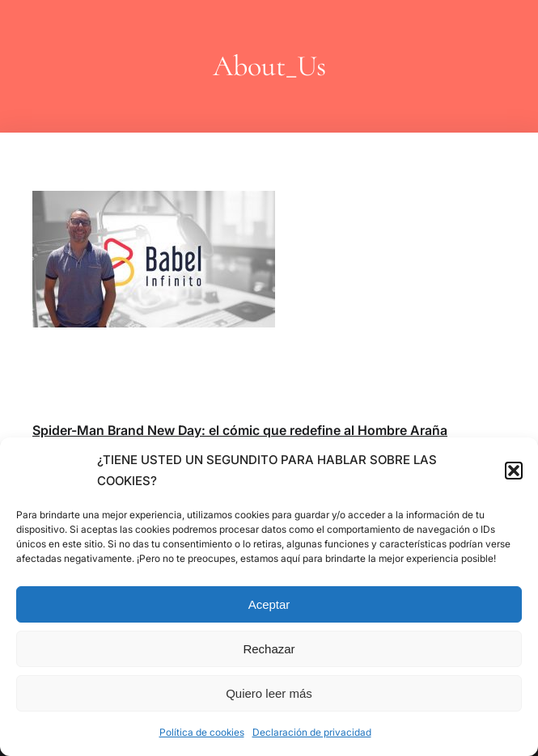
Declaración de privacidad (312, 732)
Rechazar (269, 649)
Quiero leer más (269, 693)
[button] (514, 471)
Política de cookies (202, 732)
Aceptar (269, 604)
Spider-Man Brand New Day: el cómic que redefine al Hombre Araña (240, 430)
